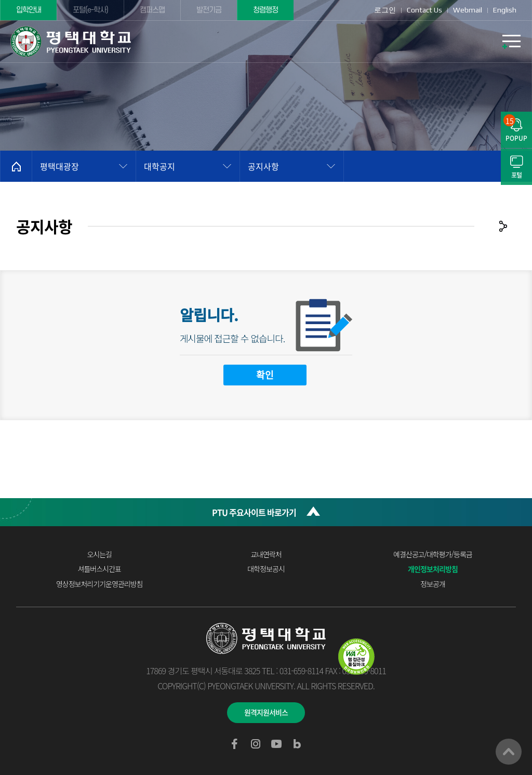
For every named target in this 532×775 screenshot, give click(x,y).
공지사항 (263, 166)
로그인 (385, 10)
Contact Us (424, 10)
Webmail (468, 10)
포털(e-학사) (90, 10)
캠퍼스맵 (152, 10)
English (505, 10)
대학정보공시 (266, 569)
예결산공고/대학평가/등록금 (433, 554)
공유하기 (503, 226)
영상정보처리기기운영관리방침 (99, 584)
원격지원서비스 (266, 712)
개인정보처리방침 (433, 569)
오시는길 (99, 554)
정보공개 (433, 584)
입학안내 (29, 10)
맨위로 (509, 752)
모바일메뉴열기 (511, 42)
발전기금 (209, 10)
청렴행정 (265, 10)
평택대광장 (59, 166)
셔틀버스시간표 (99, 569)
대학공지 (159, 166)
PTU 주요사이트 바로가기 (254, 512)
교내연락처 (266, 554)
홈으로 (16, 166)
